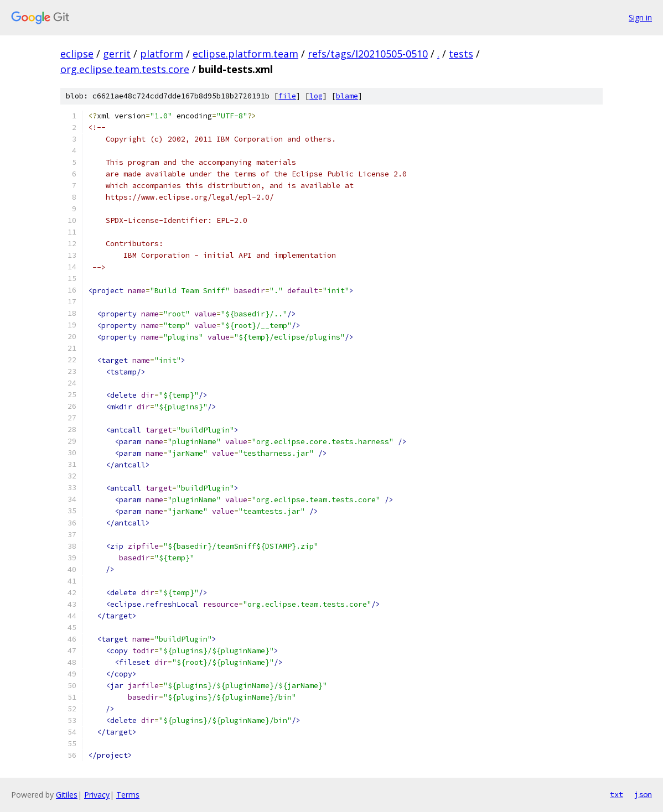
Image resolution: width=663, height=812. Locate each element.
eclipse (77, 54)
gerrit (117, 54)
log (316, 96)
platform (162, 54)
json (643, 794)
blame (347, 96)
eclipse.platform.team (245, 54)
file (287, 96)
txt (617, 794)
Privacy (97, 795)
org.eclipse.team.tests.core (125, 69)
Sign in (640, 17)
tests (461, 54)
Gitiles (67, 795)
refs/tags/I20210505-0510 (368, 54)
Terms (128, 795)
